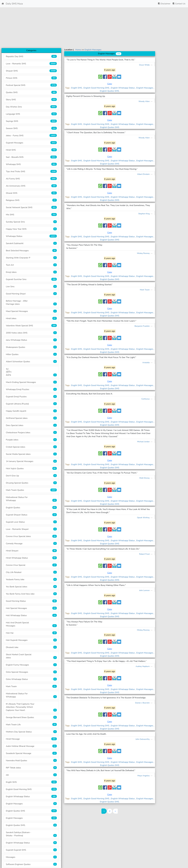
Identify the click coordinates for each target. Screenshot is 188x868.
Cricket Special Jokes (31, 447)
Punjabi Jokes (31, 440)
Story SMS (31, 100)
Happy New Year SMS (31, 229)
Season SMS (31, 128)
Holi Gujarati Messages (31, 640)
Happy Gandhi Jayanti (31, 411)
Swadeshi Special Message (31, 753)
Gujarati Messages (31, 143)
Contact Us (179, 4)
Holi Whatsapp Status (31, 615)
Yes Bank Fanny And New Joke (31, 594)
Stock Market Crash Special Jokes (31, 656)
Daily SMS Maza (12, 4)
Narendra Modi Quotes (31, 760)
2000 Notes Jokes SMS (31, 333)
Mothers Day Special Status (31, 732)
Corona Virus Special (31, 565)
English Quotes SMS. (31, 825)
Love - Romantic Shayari (31, 529)
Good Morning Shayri (31, 294)
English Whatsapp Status (31, 796)
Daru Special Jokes (31, 425)
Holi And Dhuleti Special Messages (31, 624)
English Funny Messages (31, 665)
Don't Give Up (31, 476)
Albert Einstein (144, 174)
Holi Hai (31, 633)
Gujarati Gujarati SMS (31, 850)
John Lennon (145, 590)
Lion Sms (31, 286)
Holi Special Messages (31, 608)
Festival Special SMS (31, 85)
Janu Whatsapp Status (31, 340)
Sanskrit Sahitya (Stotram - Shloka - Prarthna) (31, 834)
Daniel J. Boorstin (143, 703)
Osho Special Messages (31, 672)
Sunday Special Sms (31, 222)
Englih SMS (31, 782)
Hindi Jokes (31, 318)
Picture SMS (31, 78)
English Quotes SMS (31, 811)
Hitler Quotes (31, 354)
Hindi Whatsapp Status (31, 558)
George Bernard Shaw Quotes (31, 717)
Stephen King (144, 214)
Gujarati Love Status (31, 522)
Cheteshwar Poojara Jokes (31, 432)
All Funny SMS (31, 179)
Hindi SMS (31, 150)
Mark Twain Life (31, 725)
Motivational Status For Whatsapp (31, 499)
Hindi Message (31, 739)
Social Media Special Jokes (31, 454)
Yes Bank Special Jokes (31, 587)
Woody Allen (144, 101)
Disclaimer (164, 4)
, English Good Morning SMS (96, 88)
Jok (31, 775)
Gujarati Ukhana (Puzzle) (31, 404)
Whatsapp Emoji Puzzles (31, 389)
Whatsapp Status (31, 236)
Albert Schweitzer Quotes (31, 362)
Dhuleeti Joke (31, 647)
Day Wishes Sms (31, 107)
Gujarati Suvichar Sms (31, 279)
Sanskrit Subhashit (31, 243)
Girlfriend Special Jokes (31, 418)
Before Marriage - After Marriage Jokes (31, 302)
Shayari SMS (31, 71)
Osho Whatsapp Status (31, 679)
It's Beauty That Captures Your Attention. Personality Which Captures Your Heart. (31, 707)
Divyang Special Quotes (31, 483)
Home (78, 50)
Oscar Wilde (145, 65)
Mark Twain (31, 686)
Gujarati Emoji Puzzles (31, 397)
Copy (110, 84)
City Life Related (31, 572)
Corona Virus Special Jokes (31, 536)
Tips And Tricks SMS (31, 171)
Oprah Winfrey (144, 518)
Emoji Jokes (31, 272)
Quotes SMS (31, 92)
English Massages (31, 804)
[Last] (115, 811)
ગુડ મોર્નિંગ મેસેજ (31, 372)
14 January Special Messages (31, 461)
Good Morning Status (31, 601)
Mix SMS (31, 215)
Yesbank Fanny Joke (31, 579)
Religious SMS (31, 200)
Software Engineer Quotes (31, 864)
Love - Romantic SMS (31, 64)
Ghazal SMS (31, 193)
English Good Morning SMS (31, 789)
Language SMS (31, 114)
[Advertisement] (94, 28)
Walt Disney (145, 478)
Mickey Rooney (144, 253)
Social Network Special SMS (31, 207)
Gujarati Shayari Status (31, 515)
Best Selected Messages (31, 251)
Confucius (146, 399)
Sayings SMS (31, 121)
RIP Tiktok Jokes (31, 768)
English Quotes (31, 508)
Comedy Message (31, 543)
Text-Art (31, 265)
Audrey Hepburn (143, 666)
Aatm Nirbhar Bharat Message (31, 746)
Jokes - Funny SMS (31, 135)
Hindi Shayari (31, 551)
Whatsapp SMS (31, 164)
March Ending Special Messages (31, 382)
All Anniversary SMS (31, 186)
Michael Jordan (144, 442)
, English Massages (144, 88)
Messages (31, 857)
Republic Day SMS (31, 56)
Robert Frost (145, 554)
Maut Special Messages (31, 311)
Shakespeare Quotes (31, 347)
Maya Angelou (144, 776)
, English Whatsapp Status (123, 88)
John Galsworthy (143, 739)
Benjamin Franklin (142, 326)
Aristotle (146, 362)
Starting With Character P (31, 258)
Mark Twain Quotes (31, 490)
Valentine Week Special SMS (31, 326)
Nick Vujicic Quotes (31, 468)
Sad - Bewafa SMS (31, 157)
